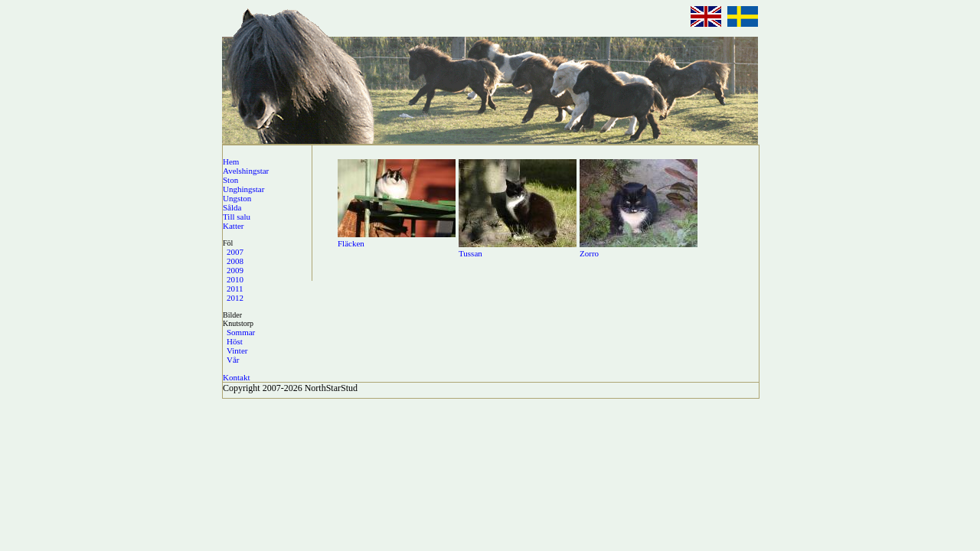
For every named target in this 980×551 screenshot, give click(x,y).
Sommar (241, 332)
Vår (233, 360)
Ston (230, 180)
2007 (235, 252)
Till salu (237, 217)
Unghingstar (243, 189)
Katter (233, 226)
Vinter (237, 350)
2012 (235, 298)
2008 (235, 261)
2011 (235, 289)
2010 (235, 279)
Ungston (237, 198)
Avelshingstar (246, 171)
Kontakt (236, 377)
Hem (231, 161)
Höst (235, 341)
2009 (235, 270)
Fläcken (351, 243)
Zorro (589, 253)
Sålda (232, 207)
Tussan (470, 253)
